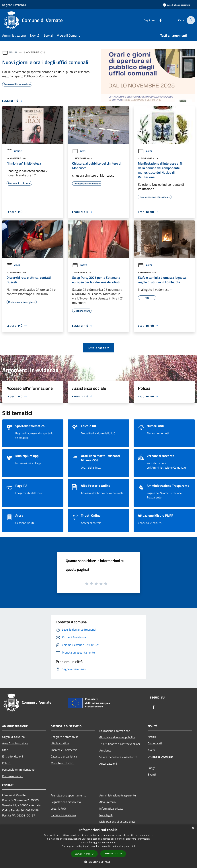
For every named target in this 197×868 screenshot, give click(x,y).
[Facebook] (158, 20)
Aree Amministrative (15, 743)
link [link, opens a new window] (133, 846)
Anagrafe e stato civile (65, 737)
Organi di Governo (13, 737)
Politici (6, 763)
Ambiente (105, 750)
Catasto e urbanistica (64, 756)
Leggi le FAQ (58, 808)
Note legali (106, 815)
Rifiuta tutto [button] (113, 854)
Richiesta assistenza (63, 815)
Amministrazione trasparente (118, 795)
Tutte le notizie (98, 348)
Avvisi (13, 52)
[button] (99, 862)
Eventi (152, 774)
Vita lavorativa (60, 743)
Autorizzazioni (108, 764)
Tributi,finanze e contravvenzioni (120, 744)
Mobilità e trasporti (63, 763)
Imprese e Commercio (64, 750)
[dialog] (98, 846)
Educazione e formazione (115, 731)
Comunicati (155, 743)
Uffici (5, 750)
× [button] (193, 828)
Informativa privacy (111, 808)
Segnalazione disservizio (66, 802)
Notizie (14, 151)
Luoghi (152, 768)
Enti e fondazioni (13, 756)
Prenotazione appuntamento (68, 795)
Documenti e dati (13, 776)
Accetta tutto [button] (84, 854)
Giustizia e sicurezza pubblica (117, 737)
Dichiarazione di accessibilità (117, 822)
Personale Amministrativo (18, 770)
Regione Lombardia (14, 5)
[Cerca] (190, 20)
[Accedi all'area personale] (176, 5)
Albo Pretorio (107, 802)
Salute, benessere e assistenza (118, 757)
